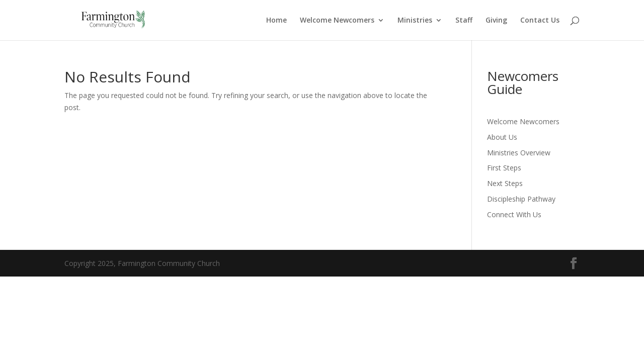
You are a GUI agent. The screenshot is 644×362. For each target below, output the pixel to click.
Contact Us (540, 21)
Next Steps (505, 183)
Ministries (415, 21)
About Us (502, 137)
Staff (464, 21)
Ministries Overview (519, 153)
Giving (496, 21)
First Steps (504, 168)
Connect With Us (514, 214)
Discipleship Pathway (521, 199)
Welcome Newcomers (337, 21)
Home (276, 21)
